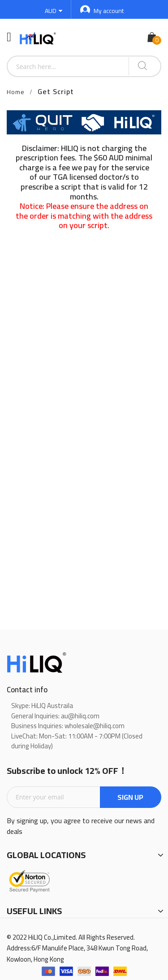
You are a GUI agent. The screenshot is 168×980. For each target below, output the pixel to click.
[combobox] (68, 66)
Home (16, 92)
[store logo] (39, 37)
